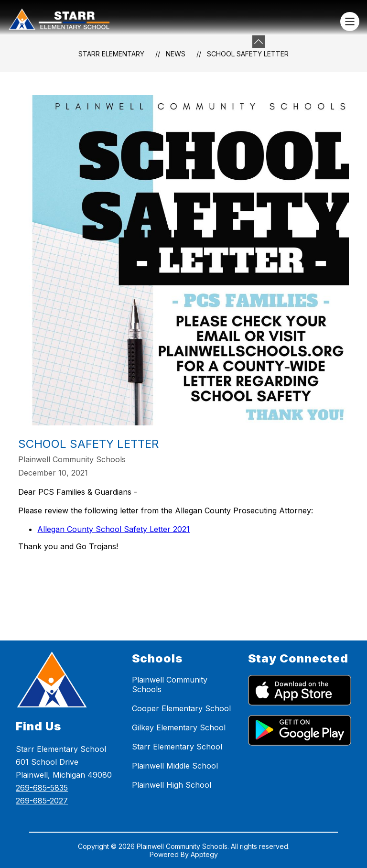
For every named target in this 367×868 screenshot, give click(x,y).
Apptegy (204, 854)
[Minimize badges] (259, 42)
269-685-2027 (42, 801)
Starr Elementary (111, 54)
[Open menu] (350, 22)
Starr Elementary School (177, 747)
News (176, 54)
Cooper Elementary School (181, 708)
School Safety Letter (248, 54)
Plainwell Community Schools (170, 684)
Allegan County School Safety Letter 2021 (113, 529)
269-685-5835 (42, 788)
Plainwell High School (172, 785)
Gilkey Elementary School (179, 727)
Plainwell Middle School (175, 766)
